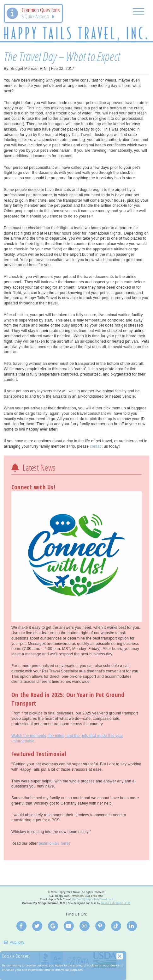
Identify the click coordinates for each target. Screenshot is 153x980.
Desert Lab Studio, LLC (115, 903)
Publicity (17, 942)
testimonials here (54, 843)
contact (96, 446)
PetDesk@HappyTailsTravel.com (93, 899)
